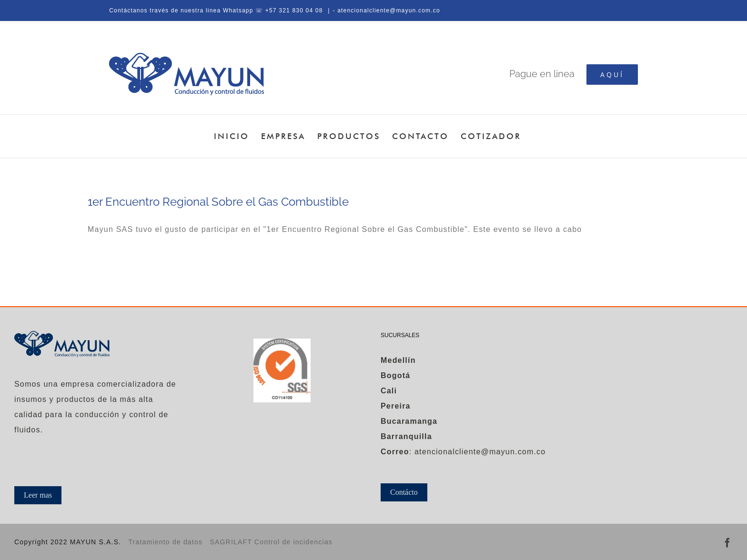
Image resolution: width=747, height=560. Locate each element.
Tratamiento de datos (165, 542)
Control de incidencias (293, 542)
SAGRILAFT (232, 542)
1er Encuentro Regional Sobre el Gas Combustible (218, 202)
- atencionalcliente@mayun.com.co (386, 10)
